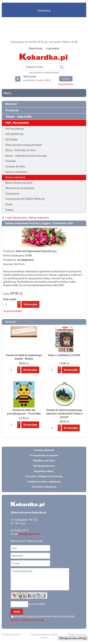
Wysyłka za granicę (44, 461)
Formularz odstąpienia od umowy (44, 476)
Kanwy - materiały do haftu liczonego (26, 156)
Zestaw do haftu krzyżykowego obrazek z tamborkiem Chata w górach (64, 413)
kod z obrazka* (37, 604)
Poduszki (11, 161)
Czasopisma (12, 194)
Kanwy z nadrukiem (16, 172)
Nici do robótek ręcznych (19, 183)
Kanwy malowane (15, 177)
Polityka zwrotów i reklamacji (44, 482)
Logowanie (53, 48)
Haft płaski (11, 139)
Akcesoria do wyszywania (20, 188)
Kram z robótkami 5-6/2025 (64, 355)
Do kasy (66, 79)
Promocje (12, 110)
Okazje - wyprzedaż (18, 117)
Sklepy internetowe (77, 635)
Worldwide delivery (44, 466)
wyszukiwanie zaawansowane (44, 73)
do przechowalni (12, 311)
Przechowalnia (66, 84)
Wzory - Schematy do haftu (21, 150)
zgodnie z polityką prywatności (28, 620)
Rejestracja (35, 48)
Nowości (11, 104)
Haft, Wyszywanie (17, 123)
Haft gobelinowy (15, 134)
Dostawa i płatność (44, 450)
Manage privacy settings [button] (73, 638)
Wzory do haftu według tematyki (24, 145)
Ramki (9, 204)
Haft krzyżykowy (15, 129)
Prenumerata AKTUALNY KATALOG (25, 199)
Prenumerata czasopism (44, 455)
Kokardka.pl (44, 11)
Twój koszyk (19, 79)
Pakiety (10, 210)
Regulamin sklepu (44, 471)
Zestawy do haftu (15, 167)
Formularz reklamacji (44, 487)
